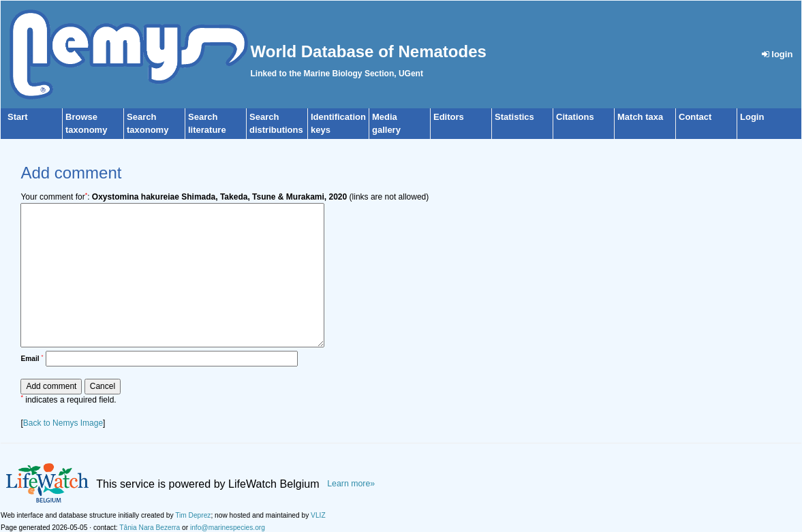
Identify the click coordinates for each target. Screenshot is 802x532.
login (777, 54)
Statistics (514, 117)
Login (752, 117)
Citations (575, 117)
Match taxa (640, 117)
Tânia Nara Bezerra (150, 528)
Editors (449, 117)
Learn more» (351, 484)
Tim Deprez (193, 515)
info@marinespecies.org (228, 528)
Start (18, 117)
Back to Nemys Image (63, 423)
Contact (695, 117)
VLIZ (318, 515)
